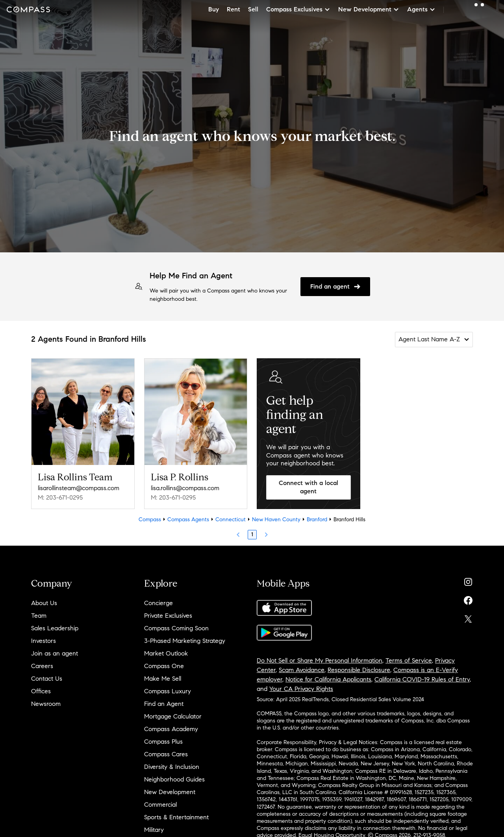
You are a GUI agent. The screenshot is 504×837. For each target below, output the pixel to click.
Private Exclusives (168, 616)
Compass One (164, 666)
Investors (44, 641)
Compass (150, 519)
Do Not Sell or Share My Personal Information (320, 660)
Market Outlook (166, 653)
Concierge (158, 603)
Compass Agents (188, 519)
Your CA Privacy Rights (301, 689)
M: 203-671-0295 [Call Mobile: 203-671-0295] (60, 497)
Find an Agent (164, 704)
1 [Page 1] (252, 534)
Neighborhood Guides (174, 779)
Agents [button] (421, 9)
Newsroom (46, 704)
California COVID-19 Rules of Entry (422, 679)
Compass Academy (171, 729)
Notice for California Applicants (328, 679)
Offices (41, 691)
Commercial (160, 805)
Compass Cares (166, 754)
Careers (42, 666)
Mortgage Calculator (173, 716)
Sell (253, 9)
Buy (214, 9)
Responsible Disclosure (359, 670)
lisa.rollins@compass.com (185, 488)
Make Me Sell (163, 679)
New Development (170, 792)
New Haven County (276, 519)
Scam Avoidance (302, 670)
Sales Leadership (55, 628)
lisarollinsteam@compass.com (79, 488)
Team (39, 616)
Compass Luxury (168, 691)
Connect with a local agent (309, 487)
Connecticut (231, 519)
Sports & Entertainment (176, 817)
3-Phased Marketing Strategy (185, 641)
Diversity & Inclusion (172, 767)
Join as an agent (55, 653)
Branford (317, 519)
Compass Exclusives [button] (298, 9)
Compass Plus (163, 742)
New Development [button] (369, 9)
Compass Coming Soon (176, 628)
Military (154, 830)
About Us (44, 603)
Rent (233, 9)
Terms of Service (409, 660)
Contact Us (47, 679)
